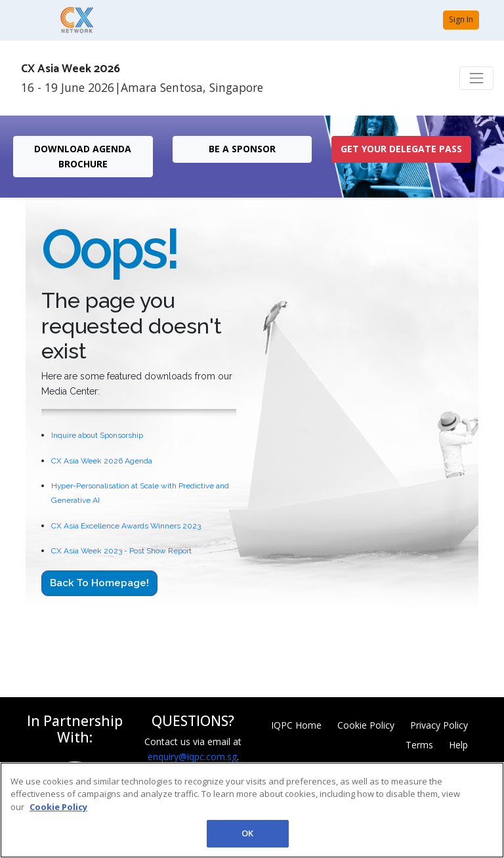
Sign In (461, 19)
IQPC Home (296, 725)
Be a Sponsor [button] (242, 149)
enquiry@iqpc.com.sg (192, 757)
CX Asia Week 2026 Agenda (102, 461)
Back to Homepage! (99, 583)
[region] (252, 810)
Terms (419, 745)
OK (247, 833)
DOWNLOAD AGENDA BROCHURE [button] (83, 156)
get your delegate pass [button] (401, 149)
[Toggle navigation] (476, 78)
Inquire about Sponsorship (97, 435)
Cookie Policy (366, 725)
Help (458, 745)
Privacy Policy (439, 725)
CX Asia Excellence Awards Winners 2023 (126, 526)
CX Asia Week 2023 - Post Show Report (121, 551)
